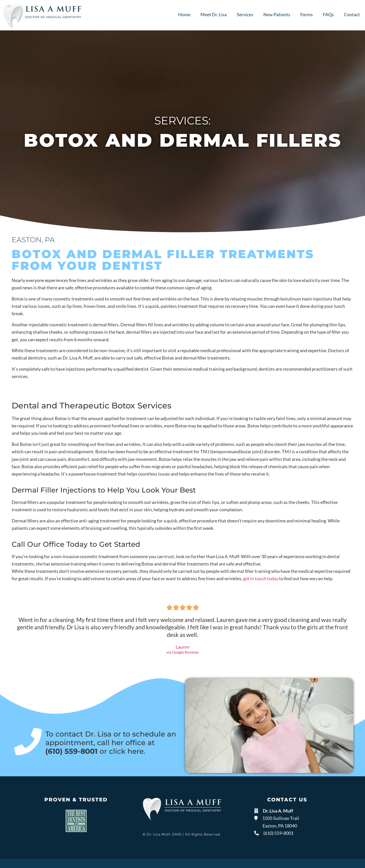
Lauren (182, 647)
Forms (307, 14)
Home (184, 14)
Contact (352, 14)
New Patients (277, 14)
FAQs (328, 14)
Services (245, 14)
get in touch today (261, 578)
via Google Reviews (183, 652)
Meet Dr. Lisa (214, 14)
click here (124, 751)
